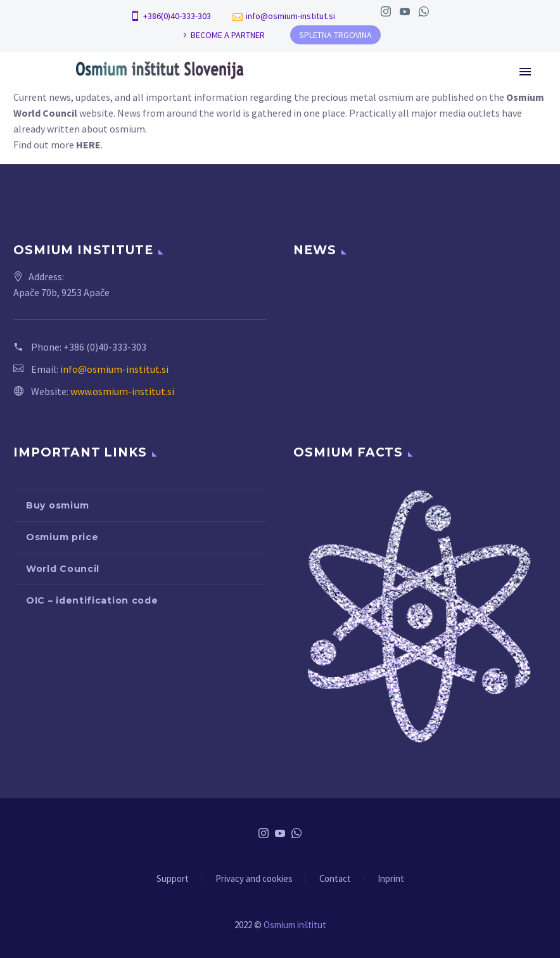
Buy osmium (58, 505)
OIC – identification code (92, 600)
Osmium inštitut (295, 925)
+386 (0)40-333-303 (105, 347)
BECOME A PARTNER (228, 35)
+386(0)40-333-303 (177, 16)
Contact (335, 879)
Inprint (391, 879)
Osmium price (62, 537)
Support (173, 879)
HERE (88, 145)
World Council (63, 569)
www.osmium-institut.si (122, 391)
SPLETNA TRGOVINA (335, 35)
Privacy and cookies (254, 879)
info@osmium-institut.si (290, 16)
